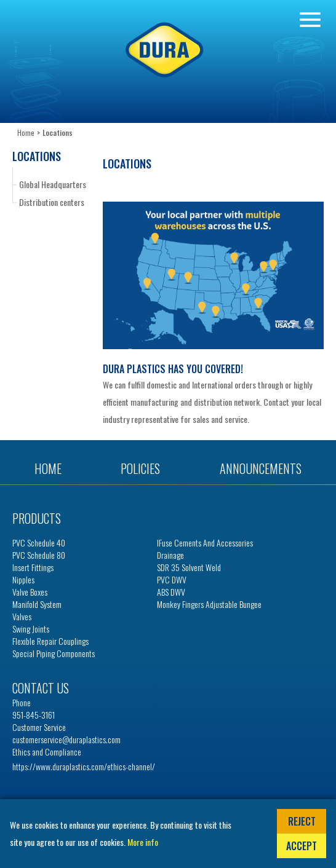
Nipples (23, 580)
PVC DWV (172, 580)
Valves (22, 617)
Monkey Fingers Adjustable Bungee (209, 604)
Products (37, 518)
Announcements (261, 468)
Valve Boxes (30, 592)
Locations (37, 156)
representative (155, 419)
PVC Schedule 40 (39, 543)
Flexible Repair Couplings (50, 641)
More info (143, 842)
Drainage (170, 555)
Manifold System (37, 604)
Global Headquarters (53, 184)
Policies (140, 468)
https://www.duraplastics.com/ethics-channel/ (84, 766)
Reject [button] (302, 821)
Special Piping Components (54, 653)
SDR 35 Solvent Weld (189, 567)
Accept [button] (302, 846)
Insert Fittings (33, 567)
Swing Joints (31, 629)
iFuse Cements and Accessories (205, 543)
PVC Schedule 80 (39, 555)
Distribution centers (52, 202)
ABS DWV (171, 592)
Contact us (41, 688)
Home (26, 132)
